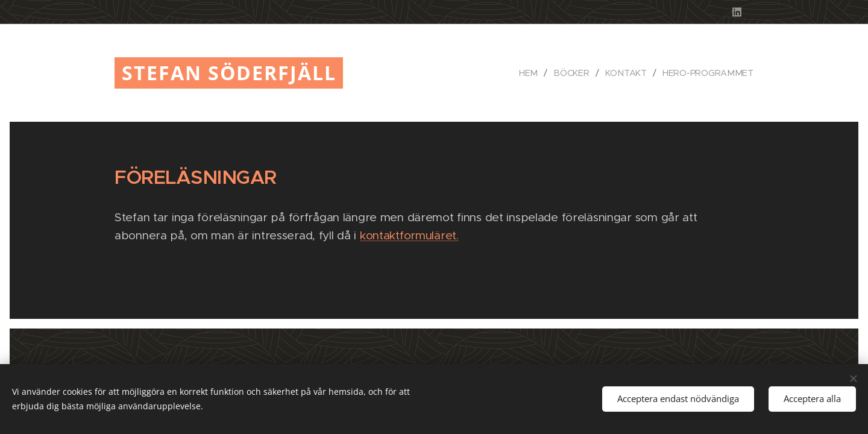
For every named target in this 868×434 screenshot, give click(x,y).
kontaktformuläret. (409, 235)
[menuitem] (535, 73)
